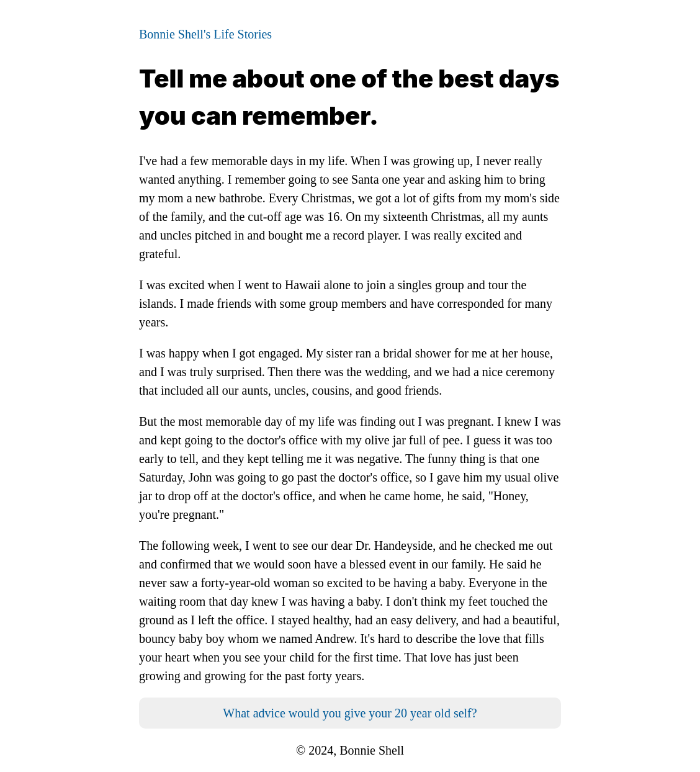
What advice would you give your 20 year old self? (350, 713)
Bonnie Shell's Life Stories (205, 34)
